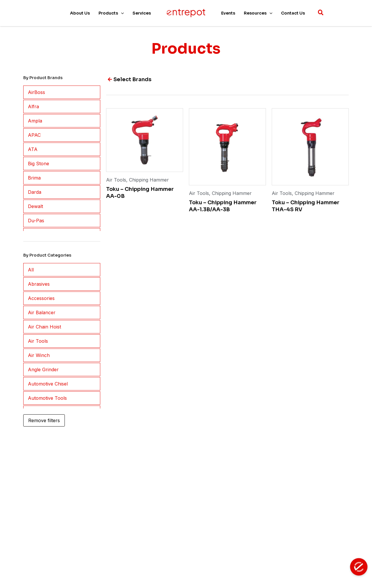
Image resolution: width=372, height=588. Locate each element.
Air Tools (116, 180)
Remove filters (44, 420)
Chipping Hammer (149, 180)
